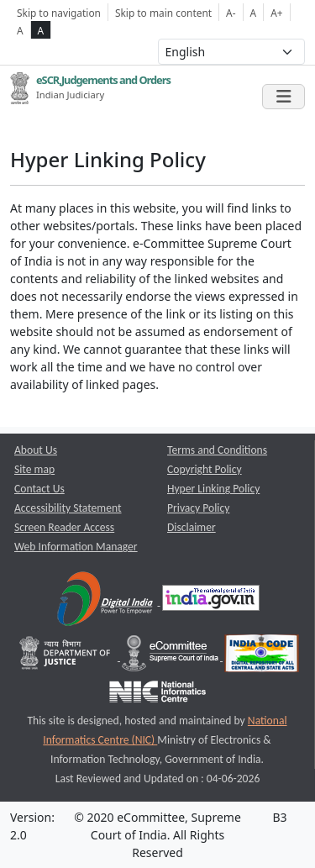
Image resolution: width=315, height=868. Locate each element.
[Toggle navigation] (283, 97)
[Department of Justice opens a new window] (67, 657)
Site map (34, 469)
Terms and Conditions (217, 450)
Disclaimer (192, 527)
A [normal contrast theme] (20, 30)
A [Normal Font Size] (254, 13)
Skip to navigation (59, 13)
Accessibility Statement (68, 508)
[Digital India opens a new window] (106, 601)
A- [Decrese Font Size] (231, 13)
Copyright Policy (205, 469)
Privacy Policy (198, 508)
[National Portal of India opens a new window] (211, 601)
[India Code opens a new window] (262, 657)
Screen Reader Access (64, 527)
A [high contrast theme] (41, 30)
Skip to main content (163, 13)
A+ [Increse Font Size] (276, 13)
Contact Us (39, 489)
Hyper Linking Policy (213, 489)
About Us (36, 450)
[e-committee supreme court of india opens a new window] (171, 657)
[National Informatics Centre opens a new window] (157, 695)
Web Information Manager (76, 547)
